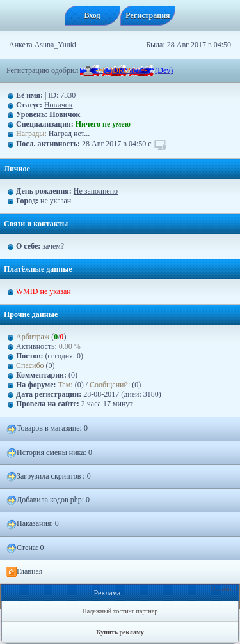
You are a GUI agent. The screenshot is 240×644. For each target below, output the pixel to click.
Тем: (66, 385)
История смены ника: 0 (49, 453)
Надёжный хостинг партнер (120, 611)
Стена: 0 (25, 548)
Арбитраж (33, 337)
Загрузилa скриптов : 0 (49, 477)
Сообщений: (111, 385)
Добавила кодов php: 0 (48, 500)
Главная (24, 572)
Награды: (31, 134)
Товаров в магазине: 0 (47, 429)
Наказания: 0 (33, 524)
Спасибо (30, 365)
